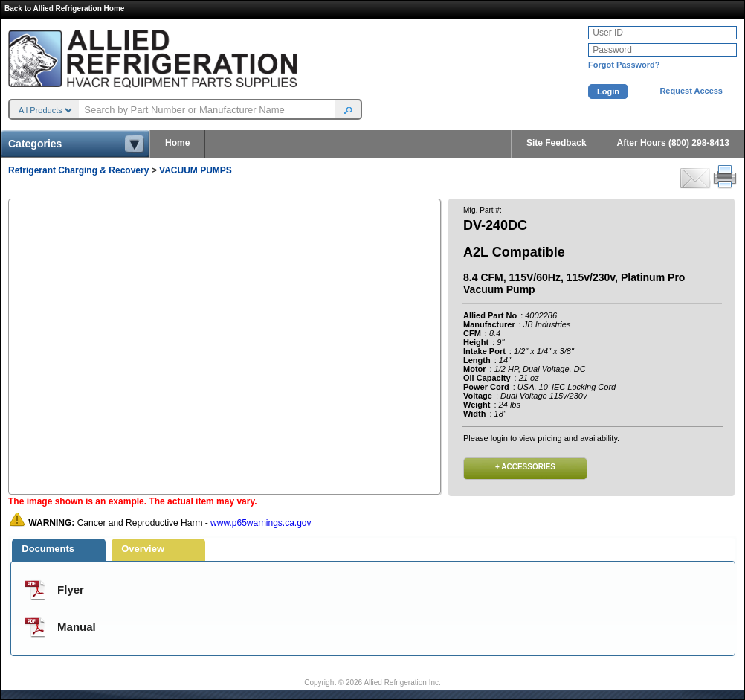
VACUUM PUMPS (196, 170)
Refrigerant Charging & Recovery (78, 170)
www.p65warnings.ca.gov (261, 523)
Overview (143, 549)
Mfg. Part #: (483, 210)
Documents (48, 549)
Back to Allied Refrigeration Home (64, 9)
